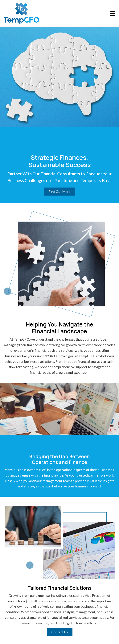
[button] (59, 192)
